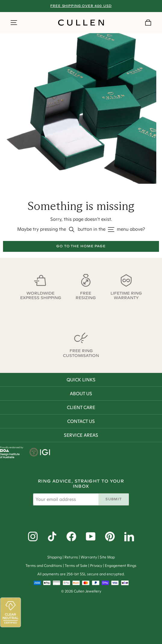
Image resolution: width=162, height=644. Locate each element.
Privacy (96, 566)
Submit (113, 499)
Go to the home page (81, 246)
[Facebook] (71, 536)
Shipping (55, 557)
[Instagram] (33, 536)
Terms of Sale (76, 566)
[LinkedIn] (129, 536)
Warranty (89, 557)
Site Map (107, 557)
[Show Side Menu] (14, 23)
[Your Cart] (148, 23)
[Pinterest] (110, 536)
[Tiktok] (52, 536)
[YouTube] (91, 536)
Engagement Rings (121, 566)
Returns (71, 557)
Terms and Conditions (44, 566)
